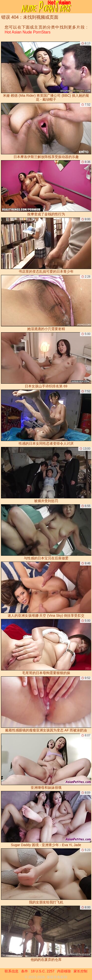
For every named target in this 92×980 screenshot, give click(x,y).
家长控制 (80, 971)
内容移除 (64, 971)
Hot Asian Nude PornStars (28, 32)
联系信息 (12, 971)
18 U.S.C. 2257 (43, 971)
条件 (25, 971)
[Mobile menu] (4, 7)
